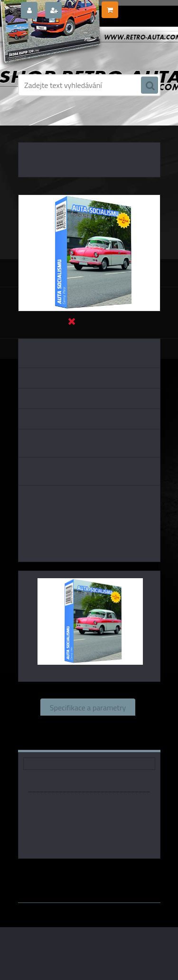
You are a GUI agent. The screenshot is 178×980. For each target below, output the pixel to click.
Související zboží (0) (88, 724)
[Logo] (83, 47)
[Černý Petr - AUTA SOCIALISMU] (89, 199)
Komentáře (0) (61, 741)
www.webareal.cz (117, 881)
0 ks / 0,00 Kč (139, 6)
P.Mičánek (126, 872)
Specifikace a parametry (88, 707)
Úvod (31, 124)
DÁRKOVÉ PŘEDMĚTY (72, 124)
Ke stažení (121, 741)
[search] (150, 86)
